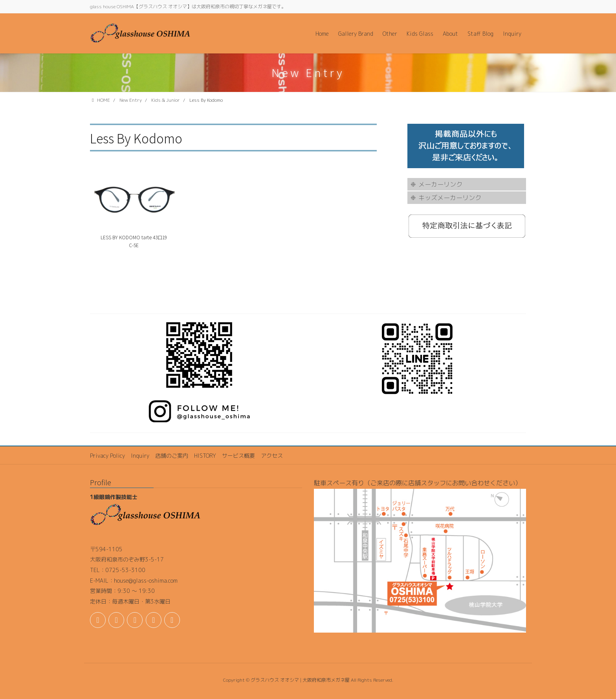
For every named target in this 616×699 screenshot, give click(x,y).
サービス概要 (238, 456)
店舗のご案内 (172, 456)
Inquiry (140, 456)
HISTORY (205, 456)
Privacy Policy (107, 456)
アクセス (272, 456)
